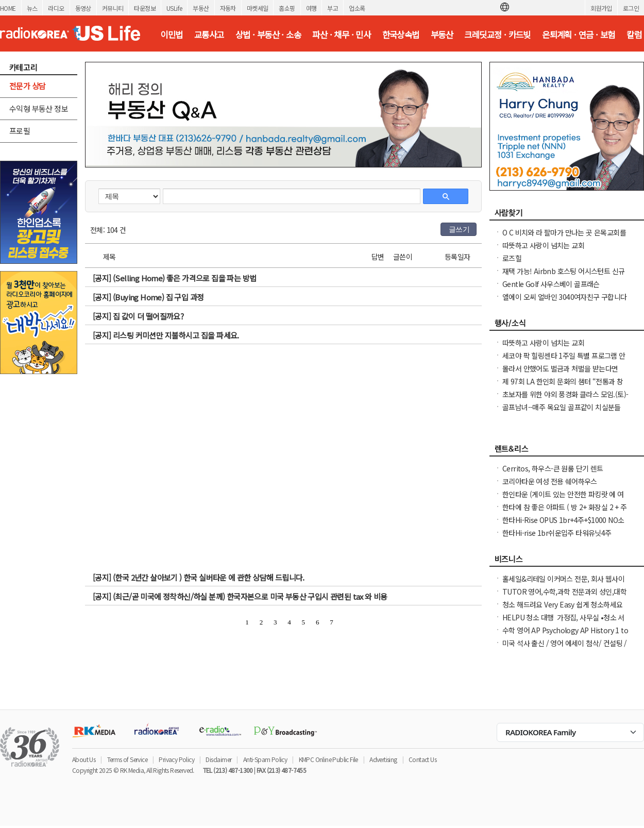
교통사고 (209, 35)
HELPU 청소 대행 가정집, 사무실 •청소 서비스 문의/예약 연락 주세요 (563, 622)
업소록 (357, 8)
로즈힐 (512, 258)
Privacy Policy (176, 759)
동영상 (83, 8)
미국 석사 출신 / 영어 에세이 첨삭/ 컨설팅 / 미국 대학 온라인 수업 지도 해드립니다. (565, 648)
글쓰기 (459, 229)
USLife (174, 8)
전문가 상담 (27, 86)
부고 (333, 8)
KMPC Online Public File (328, 759)
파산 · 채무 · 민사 (341, 35)
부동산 (201, 8)
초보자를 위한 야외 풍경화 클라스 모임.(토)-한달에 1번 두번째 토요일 (565, 399)
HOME (8, 8)
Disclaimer (218, 759)
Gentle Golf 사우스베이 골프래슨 (551, 284)
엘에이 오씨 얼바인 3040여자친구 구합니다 (565, 297)
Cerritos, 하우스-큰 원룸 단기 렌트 (553, 468)
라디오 (56, 8)
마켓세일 (258, 8)
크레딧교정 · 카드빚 (497, 35)
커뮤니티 (113, 8)
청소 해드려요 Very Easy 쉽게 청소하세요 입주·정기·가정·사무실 (562, 610)
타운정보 (145, 8)
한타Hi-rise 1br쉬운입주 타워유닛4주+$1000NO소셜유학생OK (557, 538)
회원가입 (601, 8)
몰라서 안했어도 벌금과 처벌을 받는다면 (560, 368)
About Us (84, 759)
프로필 (20, 131)
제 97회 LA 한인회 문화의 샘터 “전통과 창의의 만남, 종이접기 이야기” (563, 386)
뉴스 (32, 8)
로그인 (631, 8)
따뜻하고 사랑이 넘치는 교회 (543, 245)
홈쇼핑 (287, 8)
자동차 (228, 8)
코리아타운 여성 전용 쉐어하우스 (550, 481)
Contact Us (422, 759)
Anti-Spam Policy (265, 759)
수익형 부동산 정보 (39, 108)
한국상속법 (401, 35)
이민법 (171, 35)
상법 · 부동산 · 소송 (268, 35)
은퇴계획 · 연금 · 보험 (579, 35)
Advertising (383, 759)
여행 (311, 8)
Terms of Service (127, 759)
